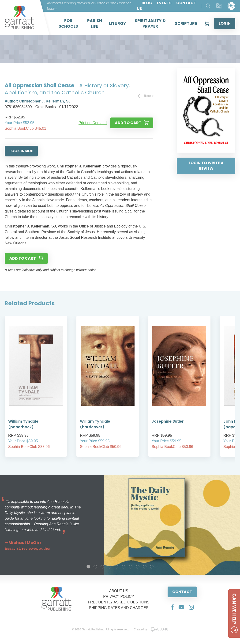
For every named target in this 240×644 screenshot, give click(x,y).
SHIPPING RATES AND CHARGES (119, 608)
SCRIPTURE (186, 23)
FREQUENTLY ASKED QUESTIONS (119, 602)
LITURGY (117, 23)
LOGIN (225, 23)
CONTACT (182, 592)
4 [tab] (109, 567)
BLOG (147, 3)
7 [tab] (131, 567)
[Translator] (219, 6)
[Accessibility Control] (231, 6)
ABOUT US (119, 591)
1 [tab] (88, 567)
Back (146, 96)
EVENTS (164, 3)
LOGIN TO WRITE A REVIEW (206, 166)
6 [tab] (124, 567)
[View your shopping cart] (207, 23)
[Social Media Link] (172, 607)
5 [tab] (116, 567)
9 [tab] (145, 567)
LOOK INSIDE (21, 151)
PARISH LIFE (95, 23)
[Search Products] (208, 6)
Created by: (151, 629)
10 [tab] (152, 567)
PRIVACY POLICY (119, 597)
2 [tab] (95, 567)
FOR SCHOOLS (68, 23)
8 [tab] (138, 567)
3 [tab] (102, 567)
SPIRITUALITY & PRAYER (150, 23)
